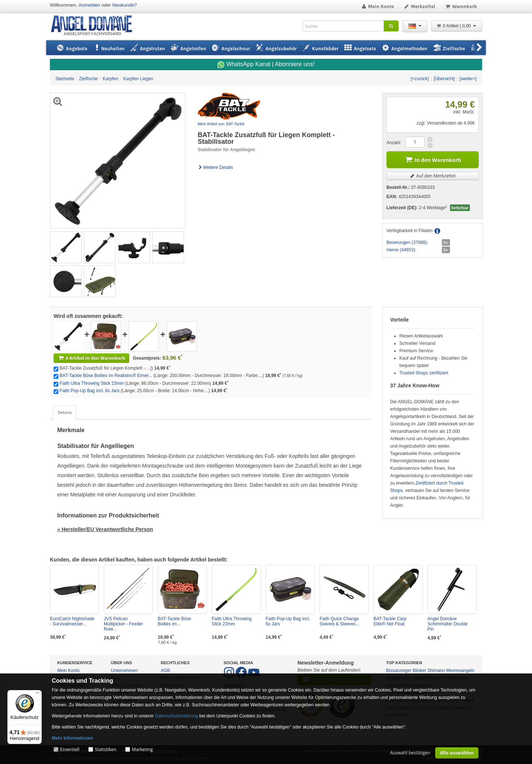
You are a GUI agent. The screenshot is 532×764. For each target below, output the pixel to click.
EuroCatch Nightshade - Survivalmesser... (72, 621)
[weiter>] (468, 79)
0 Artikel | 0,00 (457, 26)
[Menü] (37, 695)
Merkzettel (420, 6)
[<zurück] (420, 79)
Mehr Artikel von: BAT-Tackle (221, 124)
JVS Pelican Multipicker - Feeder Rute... (123, 624)
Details (65, 412)
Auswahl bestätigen (410, 753)
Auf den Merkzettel (433, 176)
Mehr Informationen (72, 738)
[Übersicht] (444, 79)
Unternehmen (124, 670)
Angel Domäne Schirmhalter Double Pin (448, 624)
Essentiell (69, 749)
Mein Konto (378, 6)
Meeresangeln (460, 670)
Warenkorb (461, 6)
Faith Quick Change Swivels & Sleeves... (340, 621)
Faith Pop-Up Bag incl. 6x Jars (89, 391)
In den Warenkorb (433, 159)
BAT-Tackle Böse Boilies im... (174, 621)
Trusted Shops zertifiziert (424, 373)
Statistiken (106, 749)
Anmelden (89, 5)
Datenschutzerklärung (176, 716)
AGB (165, 670)
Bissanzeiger (399, 670)
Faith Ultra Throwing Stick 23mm (92, 383)
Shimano (436, 670)
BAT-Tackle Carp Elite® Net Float (390, 621)
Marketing (142, 749)
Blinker (420, 670)
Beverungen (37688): (407, 242)
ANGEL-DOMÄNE (95, 26)
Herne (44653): (401, 250)
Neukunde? (125, 5)
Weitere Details (215, 167)
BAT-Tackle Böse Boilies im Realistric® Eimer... (106, 376)
